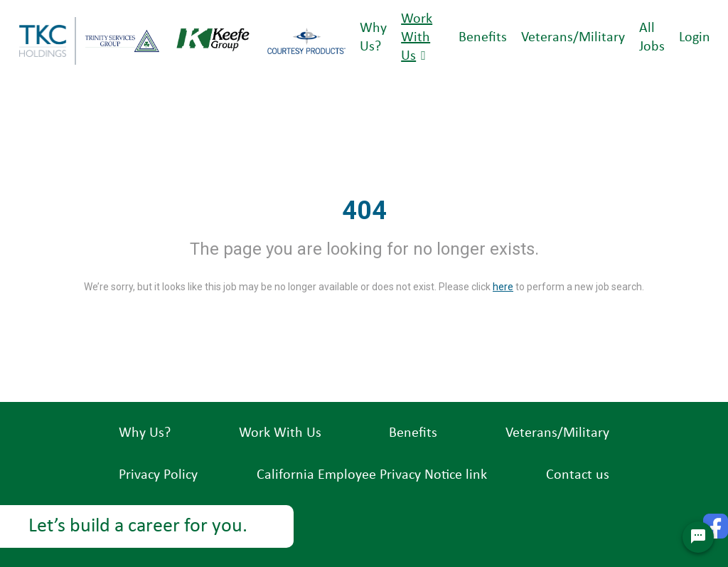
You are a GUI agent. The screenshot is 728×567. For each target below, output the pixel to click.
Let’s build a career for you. (138, 526)
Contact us (578, 475)
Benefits (483, 38)
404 (364, 211)
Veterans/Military (573, 38)
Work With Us (417, 38)
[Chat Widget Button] (698, 537)
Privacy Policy (158, 475)
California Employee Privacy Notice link (372, 475)
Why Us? (145, 433)
